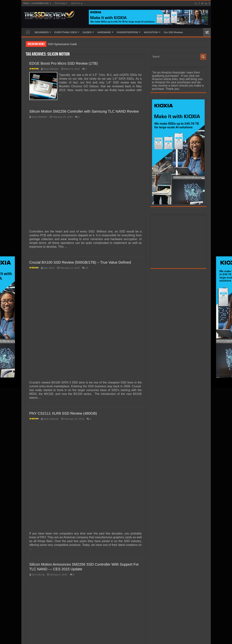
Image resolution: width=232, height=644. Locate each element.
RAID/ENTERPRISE (128, 32)
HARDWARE (104, 32)
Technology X (61, 3)
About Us (75, 3)
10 (87, 267)
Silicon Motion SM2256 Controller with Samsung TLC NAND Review (84, 111)
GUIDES (87, 32)
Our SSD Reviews (173, 32)
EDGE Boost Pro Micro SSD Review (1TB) (64, 63)
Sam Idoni (49, 267)
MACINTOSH (151, 32)
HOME (28, 32)
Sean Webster (51, 69)
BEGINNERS (42, 32)
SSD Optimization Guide (62, 44)
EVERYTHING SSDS (66, 32)
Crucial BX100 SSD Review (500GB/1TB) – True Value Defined (80, 262)
